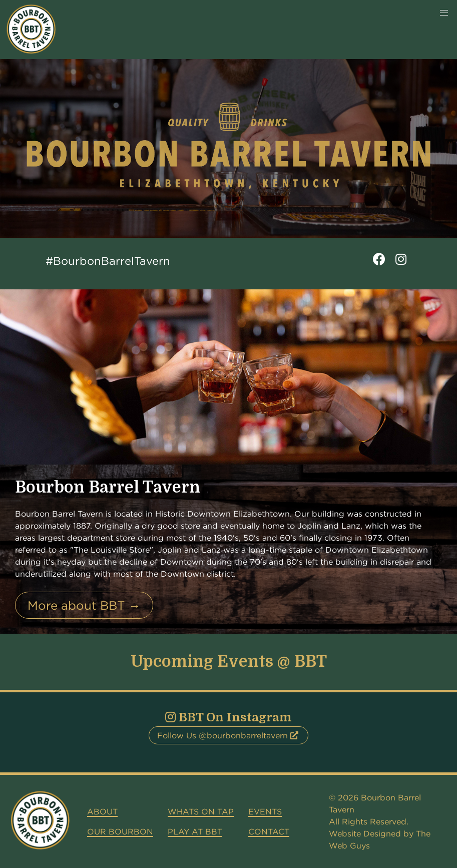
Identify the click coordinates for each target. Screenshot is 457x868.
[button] (444, 13)
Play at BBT (195, 831)
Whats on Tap (201, 811)
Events (265, 811)
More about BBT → (84, 605)
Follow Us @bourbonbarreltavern (228, 735)
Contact (269, 831)
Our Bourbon (120, 831)
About (102, 811)
